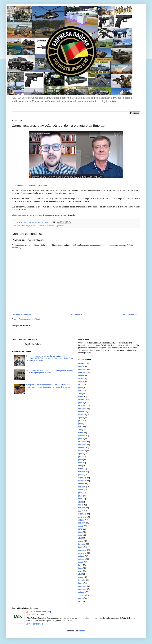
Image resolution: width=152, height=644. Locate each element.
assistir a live (32, 215)
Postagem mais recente (22, 315)
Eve (31, 226)
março (81, 397)
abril (80, 394)
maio (80, 390)
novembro (82, 372)
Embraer (25, 226)
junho (81, 387)
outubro (81, 375)
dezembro (82, 369)
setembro (82, 378)
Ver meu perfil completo (35, 624)
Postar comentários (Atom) (29, 319)
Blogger (82, 631)
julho (80, 384)
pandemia (61, 226)
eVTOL (35, 226)
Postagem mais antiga (131, 315)
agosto (81, 381)
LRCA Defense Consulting (40, 612)
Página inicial (77, 315)
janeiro (81, 366)
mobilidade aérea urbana (47, 226)
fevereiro (82, 363)
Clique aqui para (19, 215)
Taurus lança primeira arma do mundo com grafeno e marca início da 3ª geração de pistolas (50, 372)
